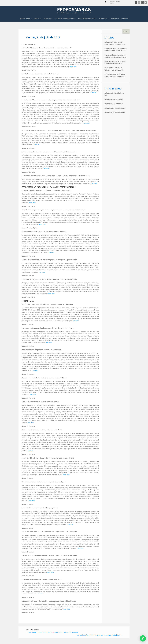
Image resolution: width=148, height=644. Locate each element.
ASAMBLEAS (103, 19)
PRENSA (37, 19)
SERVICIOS (47, 19)
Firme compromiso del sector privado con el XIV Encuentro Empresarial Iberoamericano (115, 63)
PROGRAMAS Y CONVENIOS (86, 19)
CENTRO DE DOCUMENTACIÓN (64, 19)
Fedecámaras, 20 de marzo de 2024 (115, 113)
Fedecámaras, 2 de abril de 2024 (114, 100)
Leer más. (74, 67)
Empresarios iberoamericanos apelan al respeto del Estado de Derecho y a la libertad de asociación (115, 56)
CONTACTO (125, 19)
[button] (143, 638)
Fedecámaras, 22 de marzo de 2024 (115, 108)
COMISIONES (115, 19)
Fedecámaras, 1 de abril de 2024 (114, 104)
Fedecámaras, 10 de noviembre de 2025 (114, 94)
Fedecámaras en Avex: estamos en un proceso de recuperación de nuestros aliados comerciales (116, 50)
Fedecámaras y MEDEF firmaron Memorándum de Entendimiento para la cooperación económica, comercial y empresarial (116, 43)
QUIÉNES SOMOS (25, 19)
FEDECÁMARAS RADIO (115, 3)
